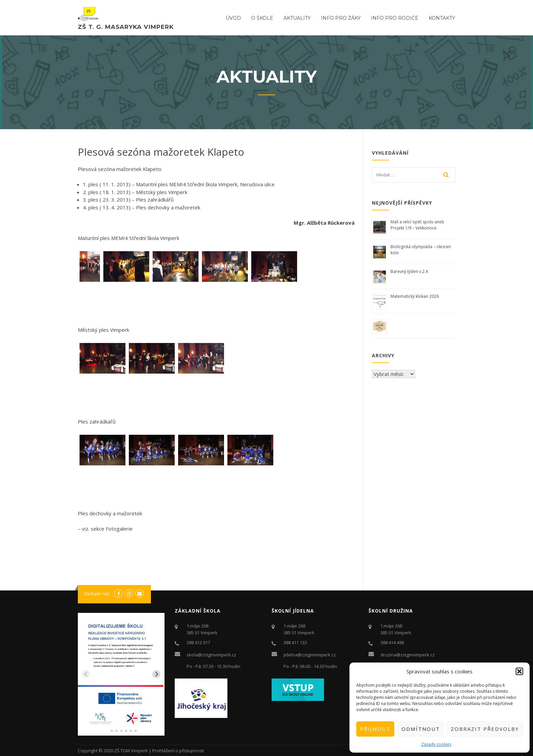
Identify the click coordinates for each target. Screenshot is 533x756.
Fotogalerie (119, 529)
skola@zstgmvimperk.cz (211, 655)
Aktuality (297, 18)
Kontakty (442, 18)
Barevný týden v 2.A (409, 271)
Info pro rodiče (395, 18)
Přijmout (375, 729)
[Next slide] (156, 674)
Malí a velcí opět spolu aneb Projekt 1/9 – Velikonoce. (417, 225)
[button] (519, 671)
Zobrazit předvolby (485, 729)
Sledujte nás (97, 594)
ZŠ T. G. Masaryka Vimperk (126, 27)
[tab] (107, 731)
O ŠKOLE (262, 18)
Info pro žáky (341, 18)
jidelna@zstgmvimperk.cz (310, 655)
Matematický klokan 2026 (415, 296)
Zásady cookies (436, 744)
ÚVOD (233, 18)
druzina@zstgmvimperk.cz (408, 655)
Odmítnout (421, 729)
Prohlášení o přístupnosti (178, 751)
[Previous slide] (86, 674)
